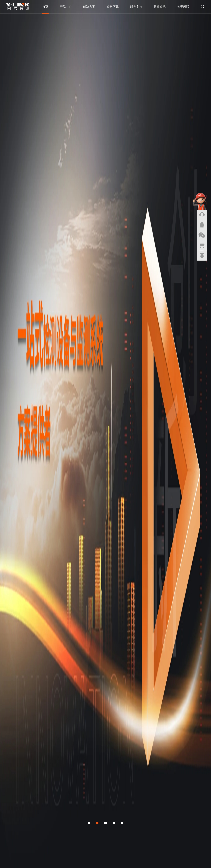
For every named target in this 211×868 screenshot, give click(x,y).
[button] (88, 112)
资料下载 (113, 7)
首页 (45, 7)
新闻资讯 (160, 7)
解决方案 (89, 7)
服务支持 (136, 7)
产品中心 (66, 7)
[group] (105, 60)
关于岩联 (183, 7)
